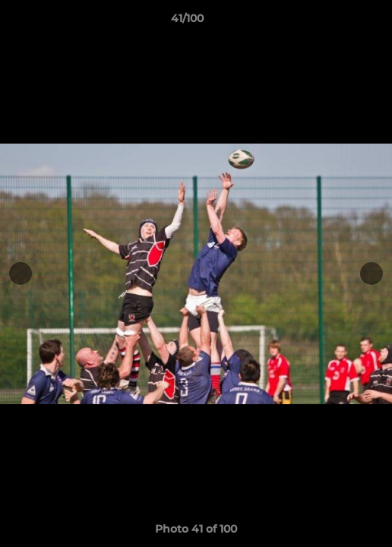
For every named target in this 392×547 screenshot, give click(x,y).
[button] (337, 22)
